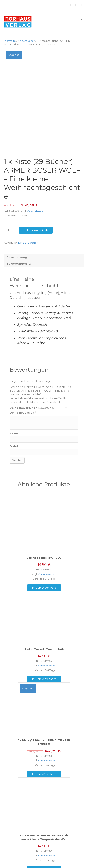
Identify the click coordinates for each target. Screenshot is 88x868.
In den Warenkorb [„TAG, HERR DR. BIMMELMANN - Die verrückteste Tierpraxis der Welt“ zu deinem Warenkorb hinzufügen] (44, 861)
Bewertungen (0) (19, 255)
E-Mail (14, 438)
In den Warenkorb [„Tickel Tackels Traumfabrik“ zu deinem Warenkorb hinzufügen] (44, 671)
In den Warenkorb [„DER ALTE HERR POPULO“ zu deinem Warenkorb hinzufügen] (44, 579)
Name (14, 425)
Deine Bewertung (23, 400)
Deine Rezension (23, 405)
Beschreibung (17, 249)
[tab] (44, 249)
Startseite (10, 41)
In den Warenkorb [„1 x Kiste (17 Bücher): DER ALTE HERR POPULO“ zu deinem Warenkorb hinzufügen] (44, 766)
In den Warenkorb (36, 222)
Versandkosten (36, 203)
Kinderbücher (26, 41)
